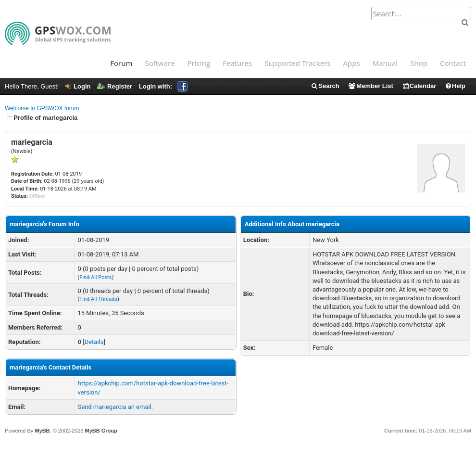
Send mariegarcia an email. (115, 407)
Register (115, 86)
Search (325, 86)
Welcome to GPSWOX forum (42, 108)
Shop (419, 63)
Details (94, 342)
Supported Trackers (297, 63)
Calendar (419, 86)
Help (455, 86)
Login (78, 86)
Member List (370, 86)
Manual (385, 63)
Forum (121, 63)
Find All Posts (95, 277)
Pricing (199, 63)
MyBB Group (101, 431)
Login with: (163, 86)
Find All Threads (98, 299)
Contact (453, 63)
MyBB (42, 431)
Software (160, 63)
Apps (352, 63)
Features (237, 63)
